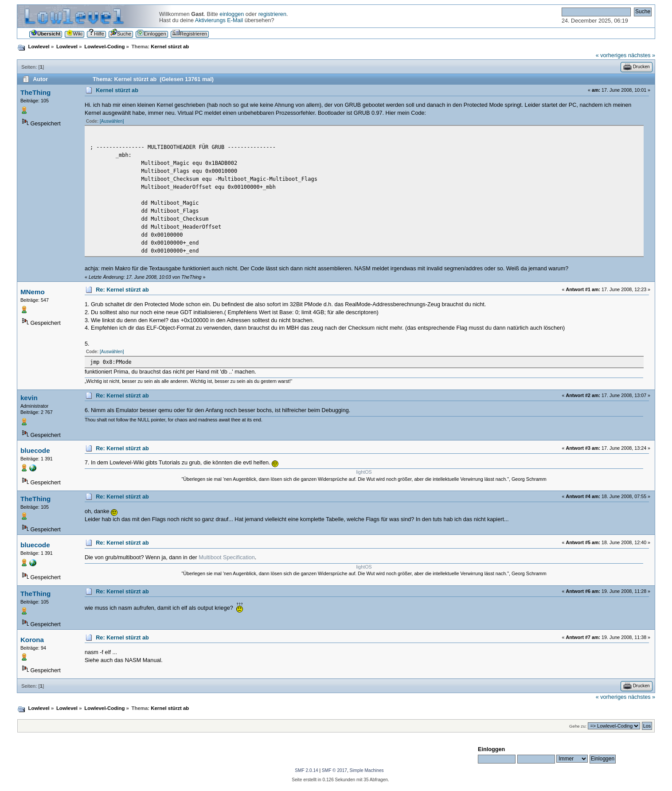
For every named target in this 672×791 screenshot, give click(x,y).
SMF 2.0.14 (306, 770)
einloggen (232, 14)
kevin (29, 398)
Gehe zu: (578, 726)
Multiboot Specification (227, 557)
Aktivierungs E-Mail (219, 20)
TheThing (35, 92)
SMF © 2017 (334, 770)
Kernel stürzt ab (117, 90)
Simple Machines (367, 770)
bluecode (35, 450)
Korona (32, 640)
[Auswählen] (112, 121)
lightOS (364, 472)
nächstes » (642, 55)
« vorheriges (611, 55)
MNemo (33, 292)
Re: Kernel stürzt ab (122, 290)
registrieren (272, 14)
